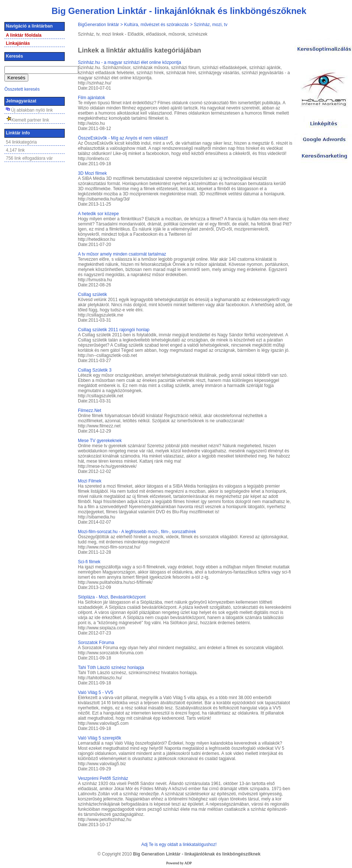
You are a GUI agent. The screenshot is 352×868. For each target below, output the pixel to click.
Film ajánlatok (91, 98)
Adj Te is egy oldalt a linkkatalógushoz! (179, 845)
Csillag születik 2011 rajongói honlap (114, 330)
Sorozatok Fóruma (96, 643)
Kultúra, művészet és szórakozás (157, 25)
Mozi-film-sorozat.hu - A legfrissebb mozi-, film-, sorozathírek (137, 532)
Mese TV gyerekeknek (100, 441)
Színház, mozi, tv (211, 25)
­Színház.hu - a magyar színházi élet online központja (130, 62)
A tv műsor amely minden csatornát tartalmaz (122, 254)
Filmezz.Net (89, 411)
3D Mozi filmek (92, 173)
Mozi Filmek (90, 481)
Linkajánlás (18, 43)
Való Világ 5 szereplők (100, 738)
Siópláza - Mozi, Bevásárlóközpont (112, 597)
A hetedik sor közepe (98, 214)
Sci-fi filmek (89, 562)
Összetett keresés (22, 89)
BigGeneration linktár (98, 25)
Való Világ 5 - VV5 (96, 692)
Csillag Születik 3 (95, 370)
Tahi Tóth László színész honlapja (111, 668)
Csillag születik (92, 294)
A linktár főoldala (24, 35)
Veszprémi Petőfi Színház (103, 778)
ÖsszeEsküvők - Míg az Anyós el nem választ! (123, 138)
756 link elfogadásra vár (29, 158)
